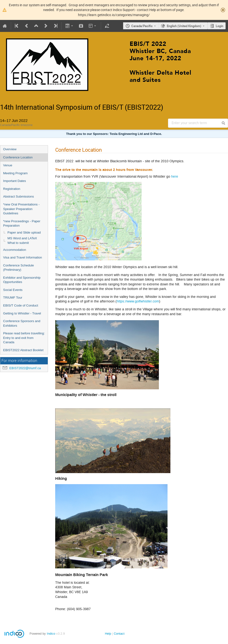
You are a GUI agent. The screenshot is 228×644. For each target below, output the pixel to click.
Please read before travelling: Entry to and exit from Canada (24, 338)
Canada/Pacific (142, 26)
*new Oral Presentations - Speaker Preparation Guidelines (21, 209)
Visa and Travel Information (23, 257)
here (175, 177)
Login (219, 26)
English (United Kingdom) (184, 26)
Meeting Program (15, 173)
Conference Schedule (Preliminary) (18, 268)
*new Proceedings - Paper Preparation (22, 223)
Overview (10, 149)
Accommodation (15, 250)
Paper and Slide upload (24, 232)
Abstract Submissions (18, 196)
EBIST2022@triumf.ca (25, 368)
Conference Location (18, 157)
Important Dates (15, 181)
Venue (8, 165)
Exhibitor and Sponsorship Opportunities (22, 280)
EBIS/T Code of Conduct (21, 305)
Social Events (13, 290)
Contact (119, 634)
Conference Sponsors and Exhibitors (22, 323)
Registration (12, 189)
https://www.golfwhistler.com (138, 301)
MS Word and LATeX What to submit (22, 241)
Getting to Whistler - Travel (22, 313)
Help (108, 634)
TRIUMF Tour (13, 298)
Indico (51, 634)
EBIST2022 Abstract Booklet (23, 350)
